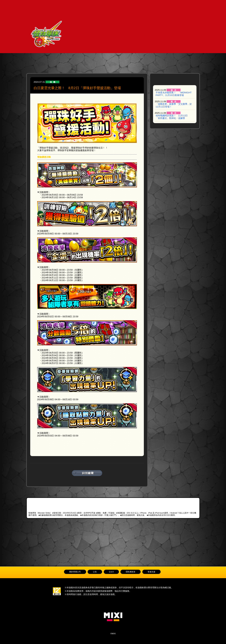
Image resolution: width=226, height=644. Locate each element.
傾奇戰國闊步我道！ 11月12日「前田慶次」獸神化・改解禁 (172, 117)
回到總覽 (87, 473)
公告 (119, 5)
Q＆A (157, 5)
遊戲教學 (82, 5)
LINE (113, 528)
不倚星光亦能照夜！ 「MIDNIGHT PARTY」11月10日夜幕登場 (174, 94)
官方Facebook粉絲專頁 (60, 528)
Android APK (162, 505)
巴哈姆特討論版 (166, 528)
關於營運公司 (75, 572)
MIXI (113, 617)
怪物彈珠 (46, 35)
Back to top (113, 552)
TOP (57, 5)
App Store (51, 502)
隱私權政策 (131, 572)
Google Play (100, 502)
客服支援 (151, 572)
